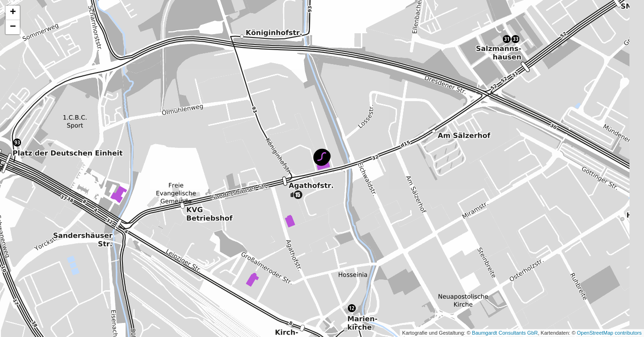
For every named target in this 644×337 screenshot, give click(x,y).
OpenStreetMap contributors (609, 333)
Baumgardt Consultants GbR (505, 333)
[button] (322, 157)
